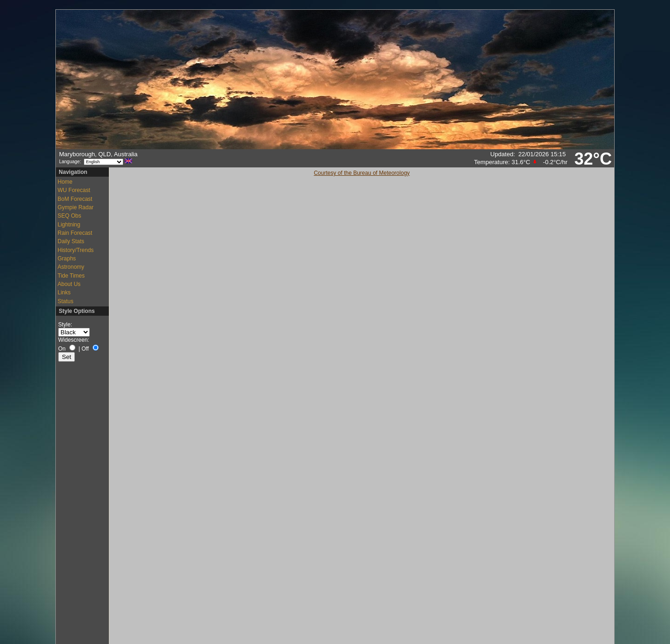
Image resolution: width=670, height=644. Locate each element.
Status (66, 301)
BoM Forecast (75, 199)
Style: (65, 325)
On (62, 349)
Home (65, 182)
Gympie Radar (76, 207)
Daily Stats (71, 241)
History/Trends (76, 250)
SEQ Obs (70, 216)
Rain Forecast (75, 233)
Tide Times (71, 276)
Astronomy (71, 267)
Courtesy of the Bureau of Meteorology (362, 173)
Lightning (69, 225)
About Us (69, 284)
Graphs (67, 259)
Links (64, 292)
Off (85, 349)
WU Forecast (74, 190)
